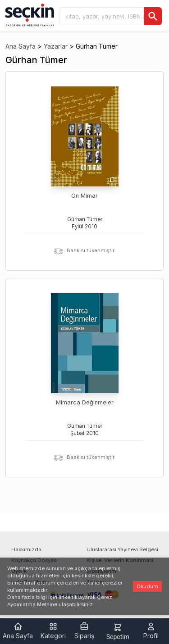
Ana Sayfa (21, 46)
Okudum (147, 586)
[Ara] (153, 16)
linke (64, 597)
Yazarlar (56, 46)
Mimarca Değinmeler (85, 402)
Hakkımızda (26, 549)
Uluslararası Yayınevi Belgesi (122, 549)
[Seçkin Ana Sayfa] (29, 14)
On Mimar (84, 196)
